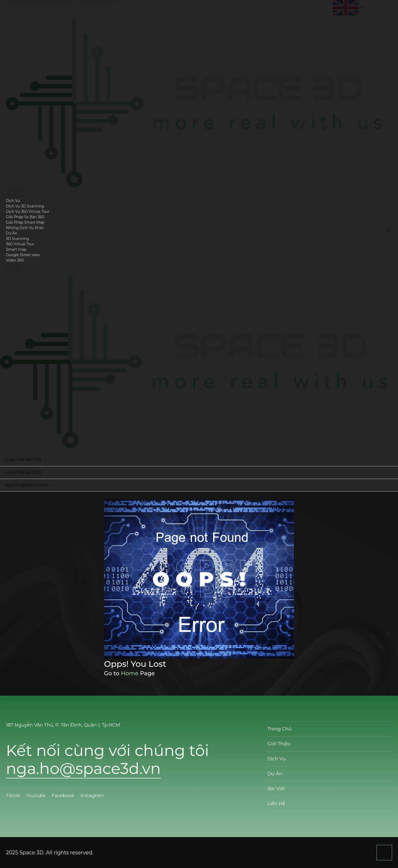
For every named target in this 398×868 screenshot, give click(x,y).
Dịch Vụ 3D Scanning (25, 206)
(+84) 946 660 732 (22, 3)
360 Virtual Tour (20, 244)
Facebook (64, 796)
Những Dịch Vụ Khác (25, 228)
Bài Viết (13, 266)
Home (130, 673)
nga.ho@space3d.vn (99, 3)
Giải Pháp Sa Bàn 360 (25, 217)
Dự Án (12, 233)
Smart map (16, 249)
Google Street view (23, 255)
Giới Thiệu (15, 195)
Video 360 (15, 260)
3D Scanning (18, 239)
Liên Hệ (13, 271)
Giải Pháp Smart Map (25, 222)
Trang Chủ (15, 190)
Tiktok (14, 796)
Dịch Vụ (13, 201)
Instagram (93, 796)
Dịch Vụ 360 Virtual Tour (28, 212)
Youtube (36, 796)
